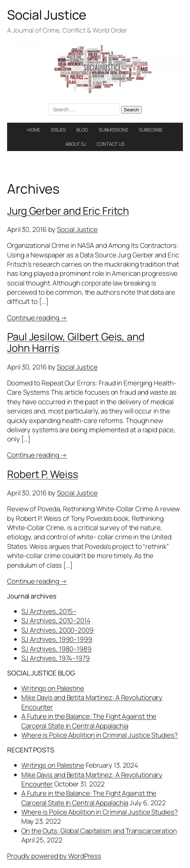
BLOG (82, 130)
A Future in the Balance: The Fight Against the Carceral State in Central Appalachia (89, 721)
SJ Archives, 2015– (49, 611)
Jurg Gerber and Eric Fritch (68, 211)
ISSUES (58, 130)
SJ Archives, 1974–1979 (56, 658)
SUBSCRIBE (151, 130)
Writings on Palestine (53, 688)
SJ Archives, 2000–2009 (58, 630)
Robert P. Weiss (43, 474)
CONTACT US (111, 144)
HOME (34, 130)
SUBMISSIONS (113, 130)
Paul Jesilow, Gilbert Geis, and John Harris (76, 342)
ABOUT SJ (76, 144)
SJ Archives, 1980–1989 (56, 649)
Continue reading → (37, 318)
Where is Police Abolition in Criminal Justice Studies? (100, 735)
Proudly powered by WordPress (54, 856)
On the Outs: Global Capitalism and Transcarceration (99, 831)
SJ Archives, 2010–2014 (56, 621)
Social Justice (47, 15)
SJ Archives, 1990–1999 (57, 639)
